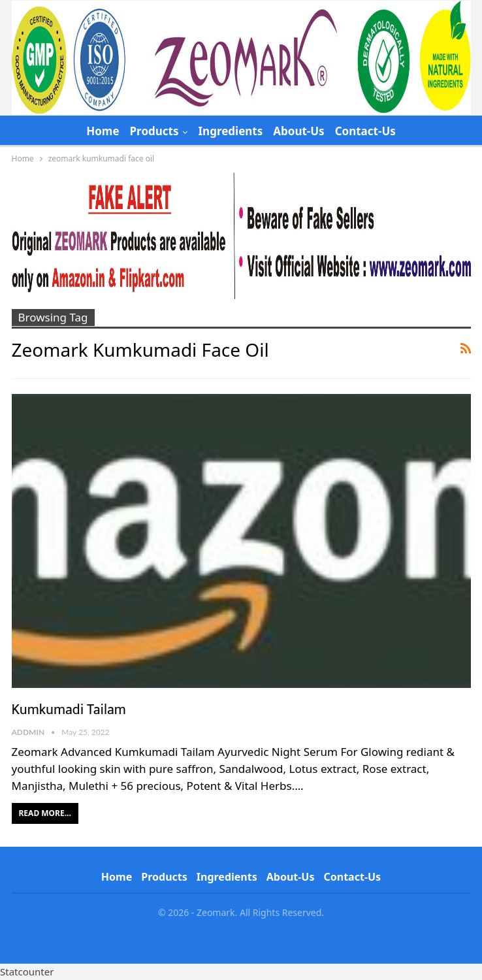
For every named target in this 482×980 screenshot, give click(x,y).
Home (103, 131)
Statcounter (27, 972)
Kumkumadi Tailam (69, 710)
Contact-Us (365, 131)
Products (154, 131)
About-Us (298, 131)
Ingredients (230, 131)
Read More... (45, 813)
